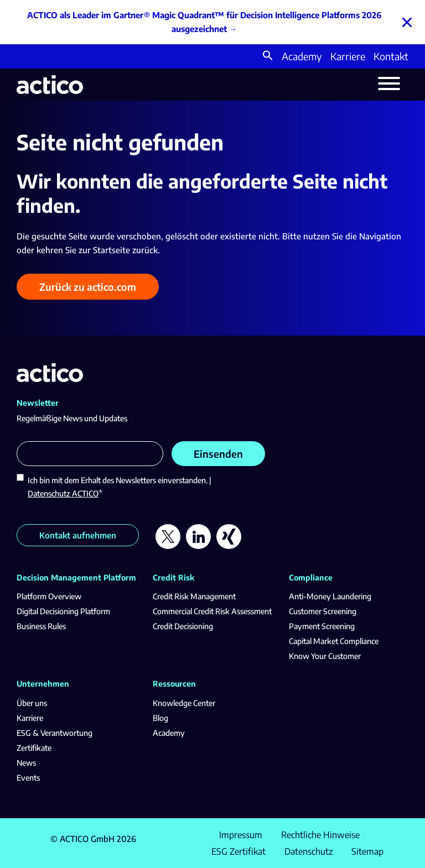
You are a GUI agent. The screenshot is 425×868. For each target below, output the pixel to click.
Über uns (32, 703)
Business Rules (41, 626)
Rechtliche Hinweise (320, 835)
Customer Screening (323, 611)
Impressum (241, 835)
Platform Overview (49, 596)
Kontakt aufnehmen (78, 535)
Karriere (348, 56)
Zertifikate (34, 748)
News (26, 763)
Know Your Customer (325, 656)
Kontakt (391, 56)
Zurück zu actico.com (88, 287)
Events (28, 778)
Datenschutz (309, 851)
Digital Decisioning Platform (63, 611)
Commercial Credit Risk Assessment (212, 611)
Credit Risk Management (194, 596)
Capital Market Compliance (334, 641)
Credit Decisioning (183, 626)
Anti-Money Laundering (330, 596)
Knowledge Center (184, 703)
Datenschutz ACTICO (63, 493)
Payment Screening (322, 626)
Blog (160, 718)
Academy (302, 56)
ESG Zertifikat (239, 851)
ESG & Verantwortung (55, 733)
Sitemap (367, 851)
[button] (268, 57)
